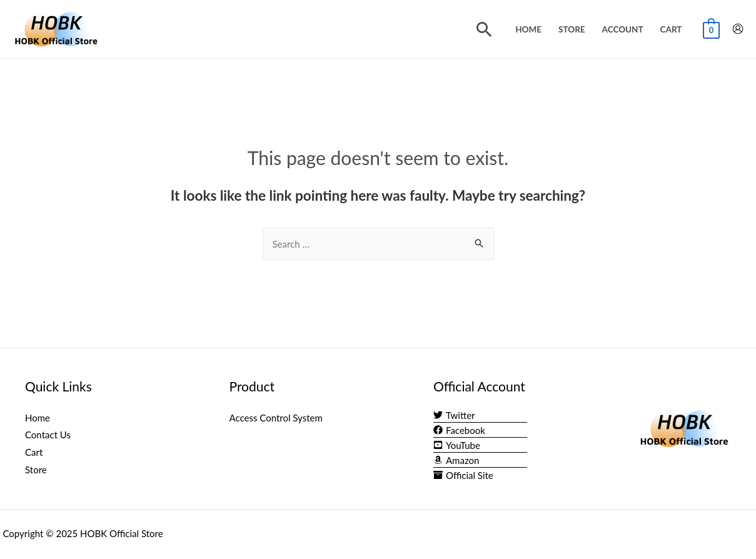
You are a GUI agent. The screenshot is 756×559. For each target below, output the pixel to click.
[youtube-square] (457, 445)
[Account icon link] (738, 29)
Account (623, 29)
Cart (671, 29)
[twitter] (454, 415)
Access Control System (276, 418)
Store (572, 29)
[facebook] (459, 430)
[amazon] (456, 460)
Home (528, 29)
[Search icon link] (484, 29)
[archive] (463, 475)
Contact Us (48, 435)
